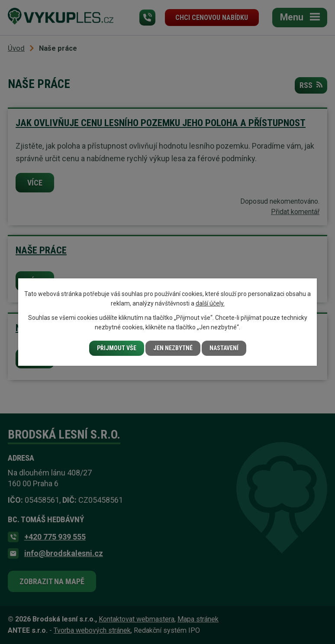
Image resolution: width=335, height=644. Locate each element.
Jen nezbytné (173, 348)
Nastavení (224, 348)
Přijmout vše (117, 348)
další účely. (210, 303)
